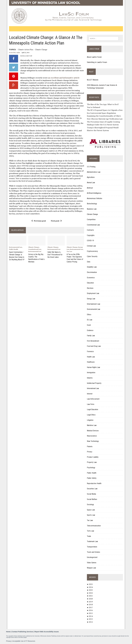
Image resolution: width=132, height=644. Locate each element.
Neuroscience (92, 436)
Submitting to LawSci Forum (97, 62)
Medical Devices (93, 431)
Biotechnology (92, 204)
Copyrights (91, 235)
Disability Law (92, 267)
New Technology (93, 441)
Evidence (90, 330)
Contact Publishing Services (23, 632)
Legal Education (93, 410)
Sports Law (91, 515)
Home (8, 632)
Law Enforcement (93, 399)
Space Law (91, 510)
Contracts (90, 230)
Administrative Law (94, 172)
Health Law (91, 357)
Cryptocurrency (92, 251)
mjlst (18, 53)
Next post (56, 221)
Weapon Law (91, 568)
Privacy (90, 452)
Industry (90, 378)
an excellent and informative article (64, 78)
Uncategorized (92, 557)
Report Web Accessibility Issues (47, 632)
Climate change (41, 50)
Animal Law (91, 183)
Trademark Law (92, 541)
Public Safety (92, 478)
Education (90, 283)
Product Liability (93, 457)
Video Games (92, 563)
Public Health (13, 249)
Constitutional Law (35, 249)
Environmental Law (15, 247)
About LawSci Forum (94, 57)
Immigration (91, 373)
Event (89, 325)
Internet (90, 394)
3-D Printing (91, 167)
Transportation (92, 547)
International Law (93, 388)
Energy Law (91, 299)
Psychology (91, 468)
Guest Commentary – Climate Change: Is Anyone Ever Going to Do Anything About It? (16, 256)
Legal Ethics (91, 415)
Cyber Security (92, 256)
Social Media (91, 494)
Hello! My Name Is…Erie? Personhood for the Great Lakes (55, 254)
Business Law (92, 209)
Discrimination (92, 272)
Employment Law (93, 293)
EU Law (90, 320)
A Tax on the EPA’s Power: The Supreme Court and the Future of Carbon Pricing (75, 258)
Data (89, 262)
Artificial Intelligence (94, 193)
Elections (90, 288)
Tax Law (69, 252)
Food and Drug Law (94, 346)
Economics (91, 278)
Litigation (90, 420)
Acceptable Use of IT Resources (24, 641)
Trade (89, 536)
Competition (91, 219)
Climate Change (34, 247)
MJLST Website (93, 80)
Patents (90, 446)
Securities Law (92, 489)
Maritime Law (92, 425)
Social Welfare (92, 499)
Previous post (39, 221)
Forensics (90, 351)
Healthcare (91, 362)
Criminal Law (91, 246)
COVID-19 (90, 241)
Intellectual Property (94, 383)
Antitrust (90, 188)
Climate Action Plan (25, 50)
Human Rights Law (93, 367)
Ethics (89, 315)
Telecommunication (94, 526)
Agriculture (91, 177)
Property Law (92, 462)
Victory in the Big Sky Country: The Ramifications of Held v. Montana (36, 258)
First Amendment (93, 341)
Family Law (91, 336)
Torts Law (90, 531)
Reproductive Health (94, 483)
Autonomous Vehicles (95, 198)
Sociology (90, 504)
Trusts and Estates (93, 552)
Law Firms (91, 404)
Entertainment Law (94, 304)
